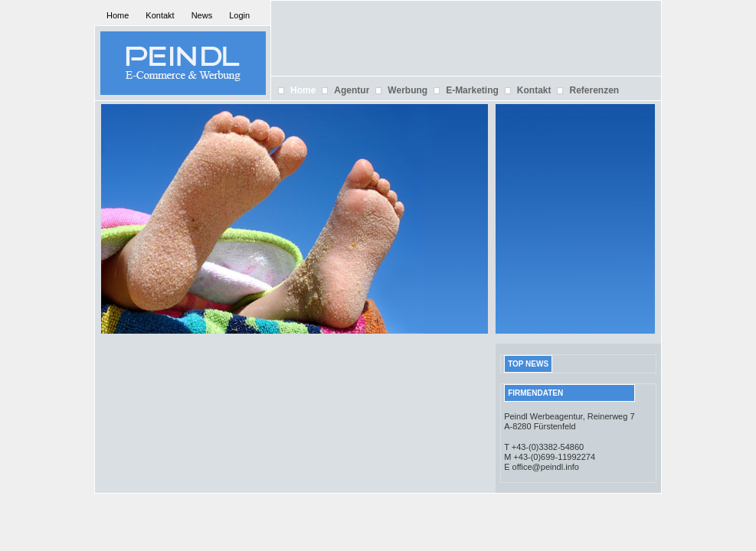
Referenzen (594, 90)
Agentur (352, 90)
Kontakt (160, 15)
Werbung (407, 90)
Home (118, 15)
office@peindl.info (546, 467)
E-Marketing (472, 90)
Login (239, 15)
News (202, 15)
